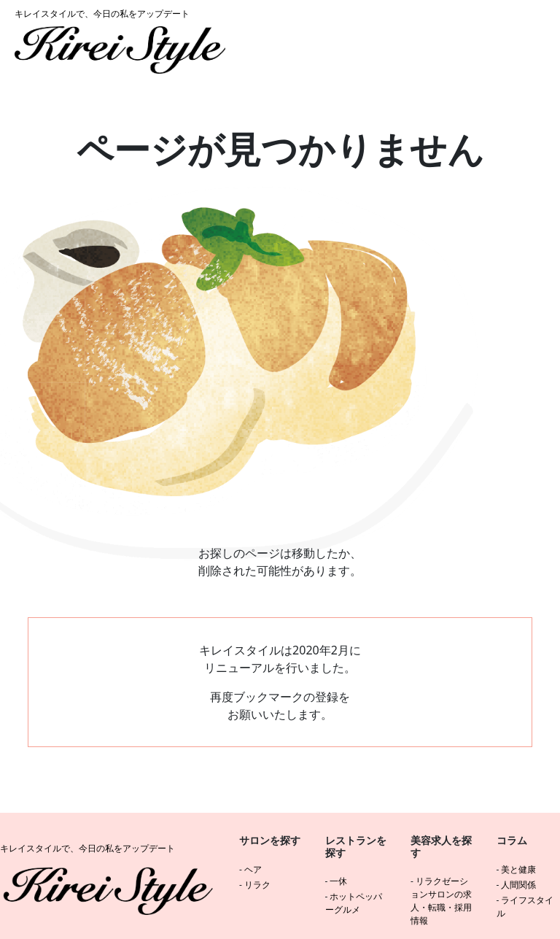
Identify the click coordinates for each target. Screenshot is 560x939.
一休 (338, 881)
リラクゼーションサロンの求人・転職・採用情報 (441, 901)
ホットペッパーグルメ (354, 903)
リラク (257, 885)
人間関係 (518, 885)
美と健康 (518, 869)
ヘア (253, 869)
